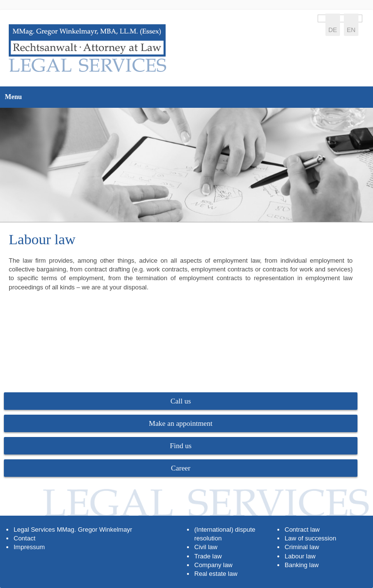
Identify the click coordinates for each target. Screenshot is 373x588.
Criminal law (302, 547)
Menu (13, 97)
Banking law (302, 565)
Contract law (302, 529)
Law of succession (310, 538)
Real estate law (216, 574)
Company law (213, 565)
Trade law (208, 556)
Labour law (300, 556)
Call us (181, 401)
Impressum (29, 547)
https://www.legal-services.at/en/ (87, 48)
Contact (25, 538)
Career (181, 468)
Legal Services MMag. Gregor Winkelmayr (73, 529)
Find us (181, 446)
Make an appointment (181, 423)
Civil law (206, 547)
